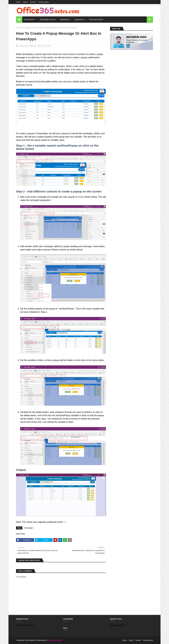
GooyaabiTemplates (55, 640)
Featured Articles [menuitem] (96, 19)
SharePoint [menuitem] (29, 19)
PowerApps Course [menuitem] (48, 19)
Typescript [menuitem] (79, 19)
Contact (33, 2)
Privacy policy (44, 2)
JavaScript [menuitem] (64, 19)
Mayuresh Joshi (27, 46)
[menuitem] (19, 20)
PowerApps (26, 28)
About (25, 2)
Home (18, 2)
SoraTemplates (30, 640)
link (65, 522)
